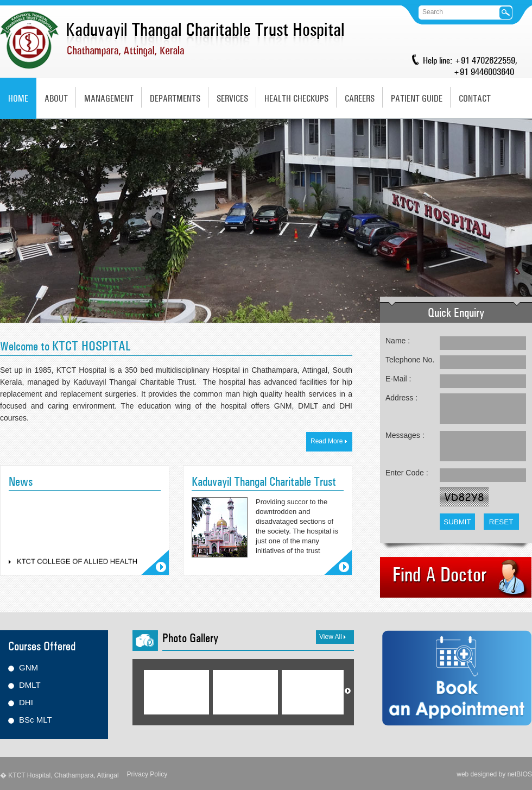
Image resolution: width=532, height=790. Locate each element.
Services (232, 98)
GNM (28, 667)
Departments (175, 98)
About (56, 98)
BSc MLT (36, 720)
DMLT (30, 685)
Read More (329, 441)
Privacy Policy (147, 774)
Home (18, 98)
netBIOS (520, 774)
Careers (360, 98)
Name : (398, 341)
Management (109, 98)
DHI (26, 702)
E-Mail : (398, 379)
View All (332, 637)
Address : (401, 398)
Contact (475, 98)
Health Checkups (296, 98)
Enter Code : (407, 473)
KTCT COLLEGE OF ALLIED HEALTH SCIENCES (77, 567)
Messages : (405, 435)
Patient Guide (417, 98)
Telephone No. (410, 360)
